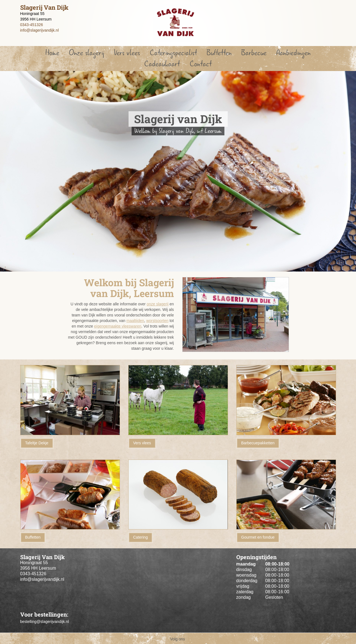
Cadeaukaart (162, 64)
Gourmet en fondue (258, 537)
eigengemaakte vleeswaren (118, 326)
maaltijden (135, 321)
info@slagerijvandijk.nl (40, 30)
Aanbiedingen (293, 53)
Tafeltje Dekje (37, 443)
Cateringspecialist (173, 53)
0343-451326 (32, 25)
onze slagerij (157, 304)
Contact (201, 64)
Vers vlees (127, 53)
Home (52, 53)
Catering (141, 537)
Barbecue (254, 53)
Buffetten (219, 53)
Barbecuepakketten (258, 443)
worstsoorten (157, 321)
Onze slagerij (87, 53)
